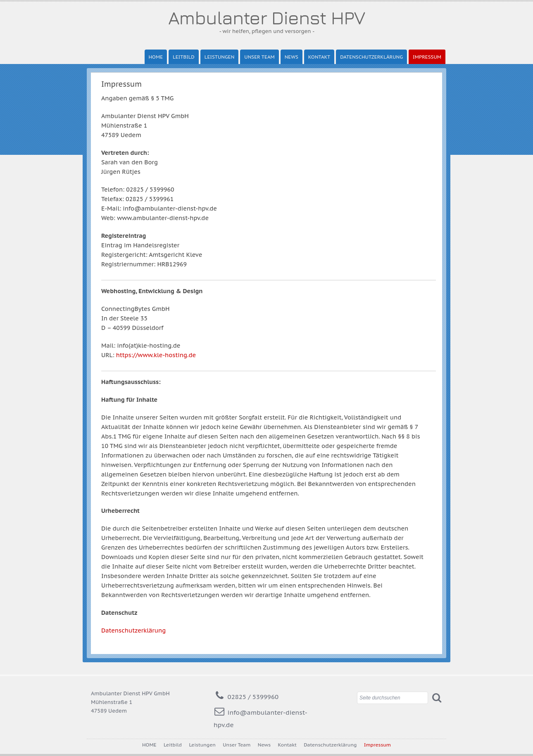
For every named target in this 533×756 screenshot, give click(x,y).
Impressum (427, 57)
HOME (156, 57)
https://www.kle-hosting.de (156, 355)
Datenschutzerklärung (371, 57)
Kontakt (319, 57)
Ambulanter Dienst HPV (266, 18)
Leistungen (220, 57)
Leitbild (184, 57)
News (291, 57)
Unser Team (259, 57)
